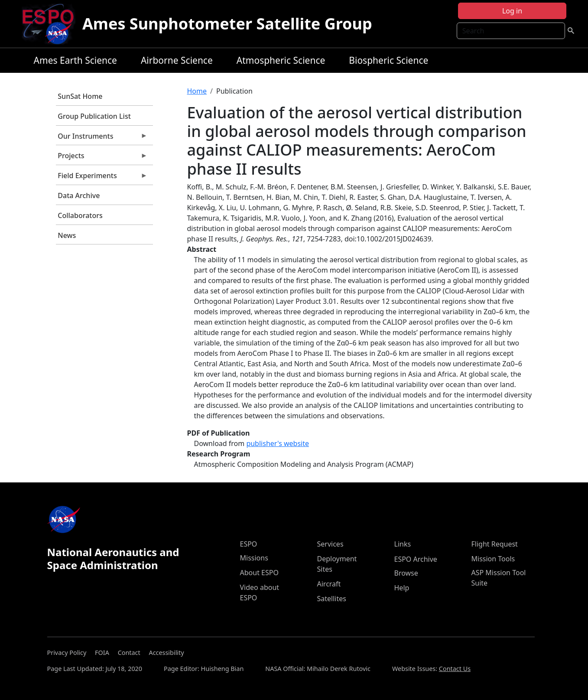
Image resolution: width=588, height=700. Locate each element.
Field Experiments (102, 178)
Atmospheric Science (281, 60)
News (67, 235)
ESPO (249, 544)
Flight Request (495, 544)
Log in (512, 11)
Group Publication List (94, 116)
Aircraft (329, 584)
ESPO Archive (416, 559)
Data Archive (79, 195)
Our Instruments (102, 138)
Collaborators (80, 215)
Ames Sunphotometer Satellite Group (227, 24)
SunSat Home (80, 96)
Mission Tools (493, 559)
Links (403, 544)
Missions (254, 558)
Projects (102, 158)
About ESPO (259, 573)
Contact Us (455, 669)
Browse (406, 573)
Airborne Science (177, 60)
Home (197, 91)
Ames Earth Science (75, 60)
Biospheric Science (388, 60)
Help (402, 588)
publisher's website (278, 443)
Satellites (332, 599)
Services (330, 544)
